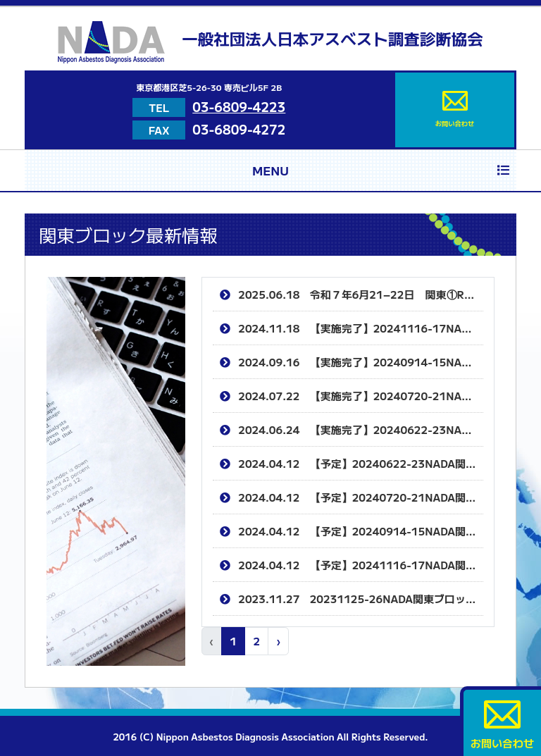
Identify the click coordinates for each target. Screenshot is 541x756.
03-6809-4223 (239, 106)
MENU (381, 170)
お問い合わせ (454, 110)
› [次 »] (279, 641)
